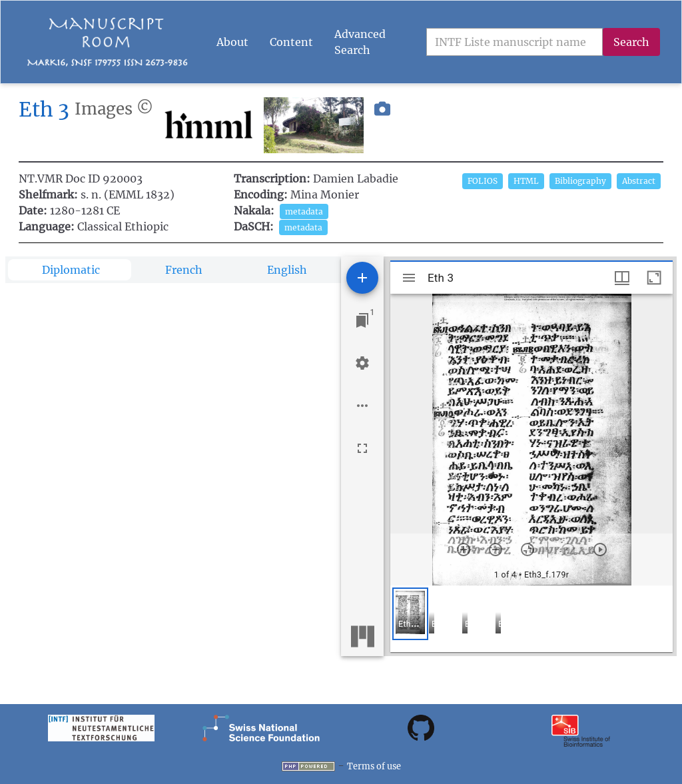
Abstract (639, 181)
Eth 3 (44, 110)
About (232, 42)
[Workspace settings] (362, 363)
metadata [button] (304, 211)
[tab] (70, 270)
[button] (382, 125)
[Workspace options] (362, 406)
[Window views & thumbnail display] (622, 278)
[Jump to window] (362, 320)
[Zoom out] (496, 550)
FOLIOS (483, 181)
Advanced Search (360, 42)
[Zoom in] (464, 550)
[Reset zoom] (527, 550)
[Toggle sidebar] (409, 278)
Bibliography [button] (580, 181)
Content (291, 42)
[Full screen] (362, 448)
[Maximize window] (654, 278)
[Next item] (600, 550)
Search (631, 42)
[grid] (531, 619)
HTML (526, 181)
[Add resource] (362, 278)
